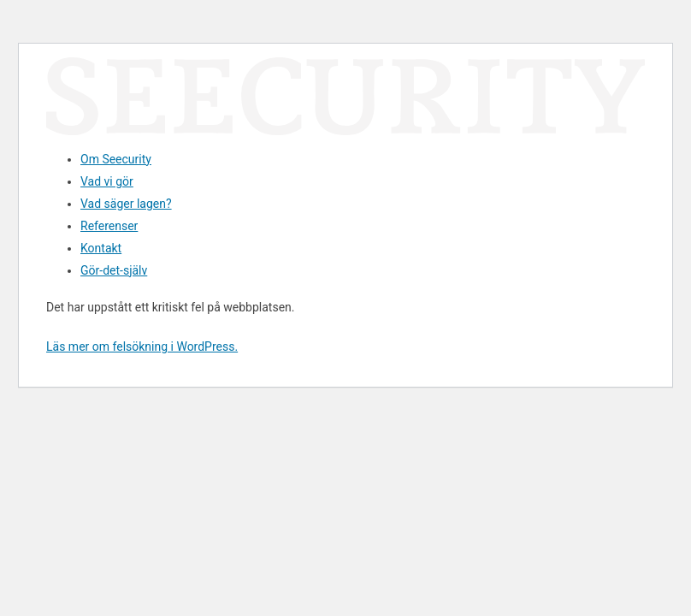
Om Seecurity (116, 159)
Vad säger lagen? (126, 204)
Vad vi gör (107, 181)
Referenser (109, 226)
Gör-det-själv (114, 270)
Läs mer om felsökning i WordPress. (142, 346)
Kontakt (101, 248)
